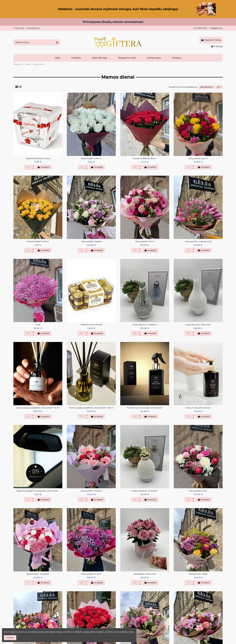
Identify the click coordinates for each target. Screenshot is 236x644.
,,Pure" (38, 325)
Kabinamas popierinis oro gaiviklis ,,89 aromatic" (38, 491)
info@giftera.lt (216, 28)
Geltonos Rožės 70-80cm (38, 241)
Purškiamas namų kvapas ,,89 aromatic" (145, 408)
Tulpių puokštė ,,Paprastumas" (198, 241)
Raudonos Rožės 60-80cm (145, 158)
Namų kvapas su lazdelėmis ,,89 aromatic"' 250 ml (91, 408)
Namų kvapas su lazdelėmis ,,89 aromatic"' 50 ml (38, 408)
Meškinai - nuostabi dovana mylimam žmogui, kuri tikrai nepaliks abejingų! (118, 9)
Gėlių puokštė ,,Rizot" (198, 491)
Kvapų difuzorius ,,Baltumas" (198, 325)
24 (219, 87)
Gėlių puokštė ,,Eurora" (91, 574)
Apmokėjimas (33, 28)
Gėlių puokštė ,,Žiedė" (198, 574)
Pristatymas (19, 28)
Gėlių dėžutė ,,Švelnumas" (145, 574)
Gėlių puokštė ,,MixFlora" (91, 491)
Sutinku (10, 638)
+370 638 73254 (200, 28)
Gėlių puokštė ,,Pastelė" (91, 241)
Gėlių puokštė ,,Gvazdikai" (38, 574)
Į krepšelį (43, 167)
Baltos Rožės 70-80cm (91, 158)
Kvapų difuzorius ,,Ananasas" (145, 491)
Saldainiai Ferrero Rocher (91, 325)
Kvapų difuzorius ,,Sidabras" (145, 325)
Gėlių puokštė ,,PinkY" (145, 241)
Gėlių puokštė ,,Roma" (198, 158)
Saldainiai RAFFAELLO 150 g (38, 158)
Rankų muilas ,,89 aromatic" (198, 408)
